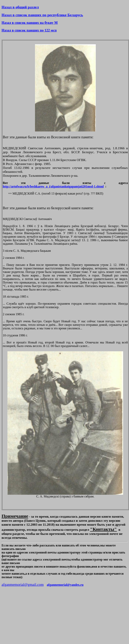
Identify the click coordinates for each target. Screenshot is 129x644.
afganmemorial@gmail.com (23, 585)
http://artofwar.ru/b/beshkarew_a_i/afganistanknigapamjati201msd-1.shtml (53, 186)
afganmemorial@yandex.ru (65, 585)
